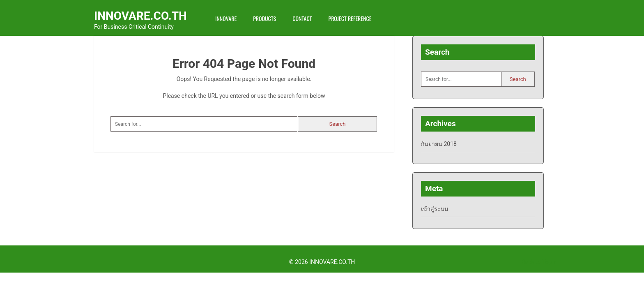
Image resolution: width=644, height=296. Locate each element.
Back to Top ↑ (539, 262)
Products (264, 18)
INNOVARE (226, 18)
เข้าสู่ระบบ (435, 209)
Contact (302, 18)
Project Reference (350, 18)
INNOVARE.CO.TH (140, 16)
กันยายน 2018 (439, 144)
